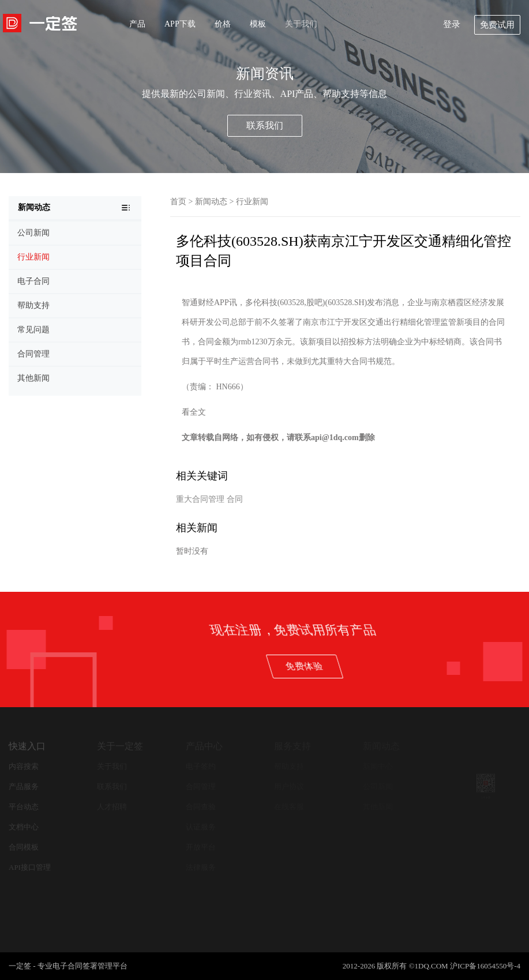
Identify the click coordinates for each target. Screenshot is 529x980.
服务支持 (292, 746)
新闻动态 (211, 202)
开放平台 (201, 847)
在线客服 (289, 807)
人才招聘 (112, 807)
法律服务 (201, 867)
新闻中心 (378, 766)
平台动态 (24, 807)
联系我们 (265, 125)
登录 (452, 24)
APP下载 (180, 24)
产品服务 (24, 786)
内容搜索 (24, 766)
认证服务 (201, 827)
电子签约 (201, 766)
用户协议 (289, 786)
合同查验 (201, 807)
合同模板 (24, 847)
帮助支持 (289, 766)
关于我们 (301, 24)
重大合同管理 (200, 499)
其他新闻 (378, 807)
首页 (178, 202)
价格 (223, 24)
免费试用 (497, 25)
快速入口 (27, 746)
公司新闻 (378, 786)
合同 (235, 499)
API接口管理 (30, 867)
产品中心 (204, 746)
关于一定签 (120, 746)
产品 (137, 24)
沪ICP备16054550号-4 (485, 966)
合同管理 (201, 786)
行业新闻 (252, 202)
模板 (258, 24)
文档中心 (24, 827)
